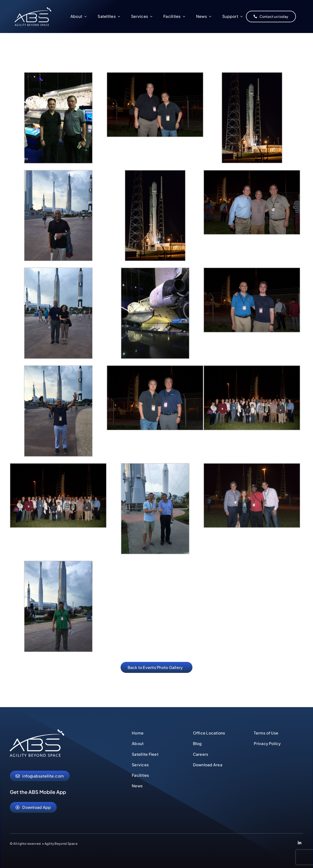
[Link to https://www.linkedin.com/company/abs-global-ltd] (300, 844)
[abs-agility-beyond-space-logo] (33, 9)
